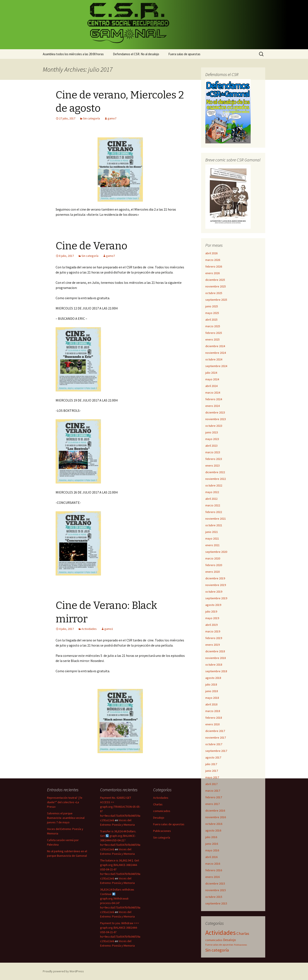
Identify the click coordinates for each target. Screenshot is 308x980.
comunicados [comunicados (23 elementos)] (214, 940)
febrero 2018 (214, 718)
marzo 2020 (213, 558)
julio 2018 (211, 684)
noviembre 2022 (216, 479)
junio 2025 (212, 306)
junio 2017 (212, 771)
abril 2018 (211, 704)
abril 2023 (211, 446)
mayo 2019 (212, 618)
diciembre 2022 (215, 472)
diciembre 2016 (215, 810)
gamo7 (112, 118)
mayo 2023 (212, 439)
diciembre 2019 (215, 578)
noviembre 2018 (216, 658)
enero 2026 (212, 273)
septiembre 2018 (216, 671)
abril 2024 (211, 386)
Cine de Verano (91, 246)
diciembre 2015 (215, 883)
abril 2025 (211, 320)
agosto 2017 (213, 757)
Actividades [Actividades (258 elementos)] (221, 933)
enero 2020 (212, 572)
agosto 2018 (213, 678)
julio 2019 (211, 611)
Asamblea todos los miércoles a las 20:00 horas (73, 54)
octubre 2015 (214, 897)
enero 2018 (212, 724)
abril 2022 (211, 499)
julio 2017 (211, 764)
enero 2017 (212, 804)
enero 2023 (212, 465)
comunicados (162, 811)
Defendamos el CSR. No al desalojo (136, 54)
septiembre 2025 (216, 300)
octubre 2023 (214, 426)
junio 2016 (212, 844)
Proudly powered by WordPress (63, 971)
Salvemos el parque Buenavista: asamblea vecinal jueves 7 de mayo (66, 818)
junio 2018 (212, 691)
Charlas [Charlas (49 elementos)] (243, 933)
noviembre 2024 (216, 353)
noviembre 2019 (216, 585)
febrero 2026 (214, 266)
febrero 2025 (214, 333)
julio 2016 (211, 837)
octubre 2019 (214, 592)
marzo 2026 (213, 260)
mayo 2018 (212, 698)
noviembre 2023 (216, 419)
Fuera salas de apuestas (184, 54)
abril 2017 (211, 784)
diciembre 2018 (215, 651)
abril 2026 (211, 253)
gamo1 (109, 629)
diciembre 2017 (215, 731)
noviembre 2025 (216, 286)
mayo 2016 (212, 850)
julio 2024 (211, 373)
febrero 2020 (214, 565)
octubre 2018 (214, 665)
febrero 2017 (214, 797)
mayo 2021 (212, 538)
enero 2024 (212, 406)
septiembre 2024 (216, 366)
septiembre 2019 (216, 598)
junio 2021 (212, 532)
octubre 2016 (214, 824)
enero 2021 (212, 545)
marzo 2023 (213, 452)
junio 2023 (212, 432)
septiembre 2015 (216, 903)
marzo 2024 (213, 393)
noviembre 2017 (216, 738)
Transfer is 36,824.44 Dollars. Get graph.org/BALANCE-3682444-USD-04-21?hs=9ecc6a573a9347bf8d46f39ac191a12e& (120, 840)
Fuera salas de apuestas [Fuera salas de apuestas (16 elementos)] (219, 945)
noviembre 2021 (216, 519)
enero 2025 (212, 339)
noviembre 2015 (216, 890)
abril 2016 (211, 857)
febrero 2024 (214, 399)
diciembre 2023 (215, 412)
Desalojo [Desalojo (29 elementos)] (230, 940)
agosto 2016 (213, 830)
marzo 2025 (213, 326)
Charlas (158, 804)
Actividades (89, 629)
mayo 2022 (212, 492)
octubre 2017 (214, 744)
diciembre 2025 (215, 280)
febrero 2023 (214, 459)
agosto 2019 (213, 605)
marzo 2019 (213, 631)
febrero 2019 (214, 638)
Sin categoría (91, 118)
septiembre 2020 (216, 552)
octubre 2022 (214, 485)
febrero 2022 (214, 512)
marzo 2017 (213, 791)
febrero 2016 (214, 870)
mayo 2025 (212, 313)
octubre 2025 (214, 293)
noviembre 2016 (216, 817)
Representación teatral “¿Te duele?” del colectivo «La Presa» (65, 802)
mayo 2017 (212, 777)
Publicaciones (162, 831)
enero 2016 (212, 877)
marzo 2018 (213, 711)
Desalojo (159, 818)
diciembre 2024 (215, 346)
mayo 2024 (212, 379)
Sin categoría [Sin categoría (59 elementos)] (217, 950)
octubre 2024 (214, 359)
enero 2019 (212, 645)
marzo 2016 (213, 864)
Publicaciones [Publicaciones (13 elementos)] (241, 945)
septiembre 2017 (216, 751)
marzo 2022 (213, 505)
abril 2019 (211, 625)
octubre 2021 (214, 525)
